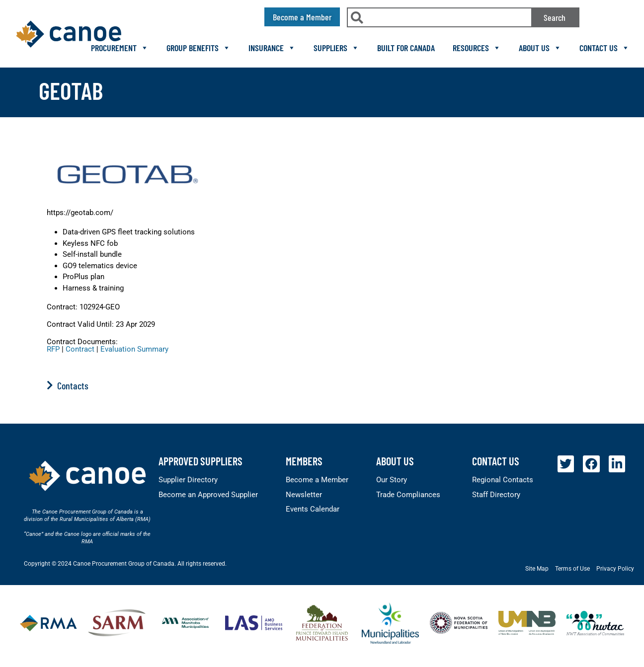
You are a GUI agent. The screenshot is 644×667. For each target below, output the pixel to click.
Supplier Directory (188, 480)
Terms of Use (572, 569)
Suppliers (336, 48)
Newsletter (304, 495)
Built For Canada (406, 48)
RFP (53, 349)
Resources (477, 48)
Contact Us (604, 48)
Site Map (537, 569)
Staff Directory (496, 495)
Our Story (392, 480)
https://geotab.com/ (80, 213)
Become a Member (317, 480)
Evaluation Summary (134, 349)
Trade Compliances (408, 495)
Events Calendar (313, 509)
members (304, 461)
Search (555, 17)
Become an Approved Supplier (208, 495)
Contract (80, 349)
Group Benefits (199, 48)
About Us (540, 48)
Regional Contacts (503, 480)
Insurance (272, 48)
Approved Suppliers (201, 461)
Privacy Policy (615, 569)
